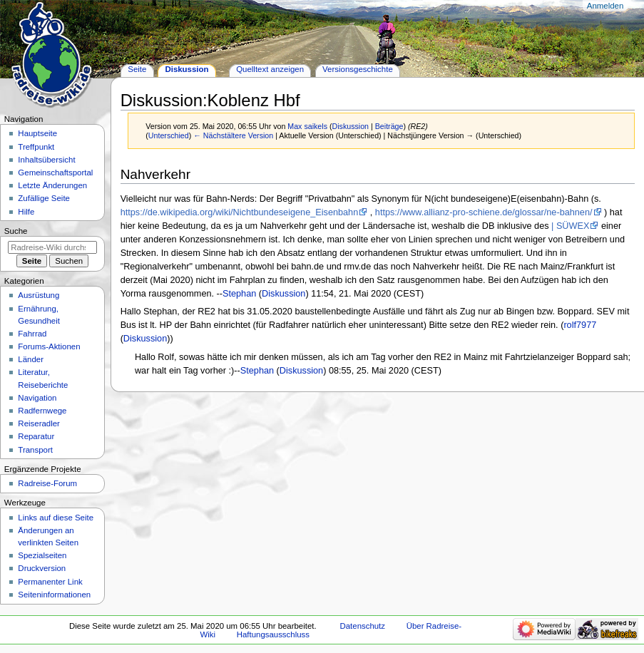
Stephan (239, 294)
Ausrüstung (39, 295)
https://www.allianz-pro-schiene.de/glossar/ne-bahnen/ (484, 212)
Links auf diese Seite (56, 518)
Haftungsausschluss (273, 634)
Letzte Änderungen (52, 185)
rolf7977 (580, 325)
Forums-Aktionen (49, 346)
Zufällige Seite (44, 198)
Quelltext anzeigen (270, 69)
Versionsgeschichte (358, 69)
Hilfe (26, 212)
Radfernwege (42, 411)
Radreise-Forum (47, 483)
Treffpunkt (36, 147)
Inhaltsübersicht (46, 160)
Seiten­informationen (54, 595)
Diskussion (351, 126)
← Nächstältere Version (233, 135)
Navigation (37, 398)
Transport (35, 450)
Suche (16, 231)
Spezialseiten (42, 555)
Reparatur (36, 436)
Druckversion (42, 568)
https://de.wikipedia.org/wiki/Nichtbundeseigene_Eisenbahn (240, 212)
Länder (31, 359)
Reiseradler (39, 423)
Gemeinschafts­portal (55, 173)
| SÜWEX (570, 226)
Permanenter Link (50, 582)
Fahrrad (32, 334)
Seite (137, 69)
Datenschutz (363, 626)
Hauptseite (37, 133)
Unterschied (169, 135)
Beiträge (389, 126)
